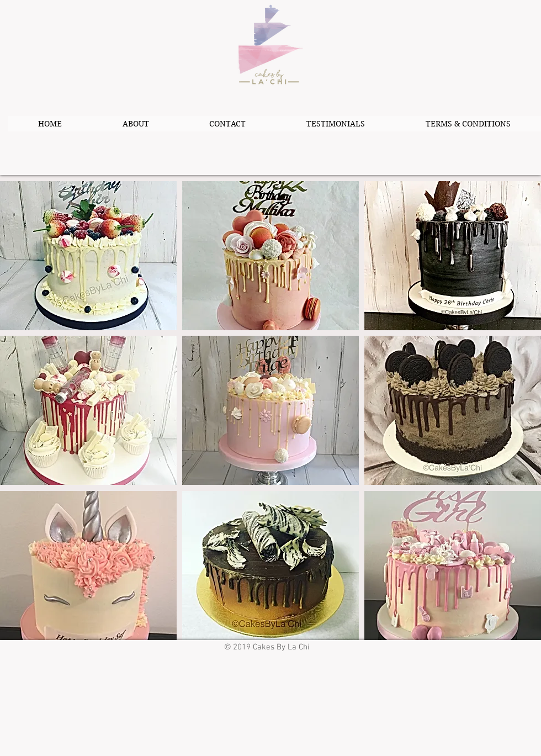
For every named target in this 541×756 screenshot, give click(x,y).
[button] (88, 256)
